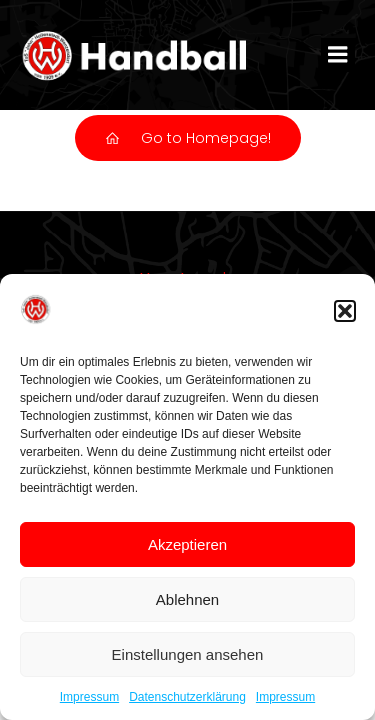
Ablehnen (187, 599)
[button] (345, 311)
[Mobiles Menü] (338, 55)
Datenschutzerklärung (187, 697)
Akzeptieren (187, 544)
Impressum (89, 697)
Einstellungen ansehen (188, 654)
